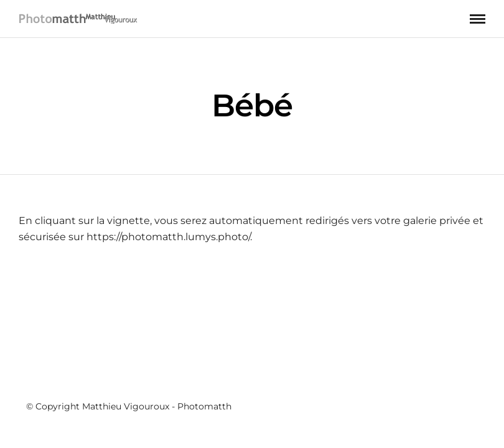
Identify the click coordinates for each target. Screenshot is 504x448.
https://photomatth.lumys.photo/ (168, 237)
